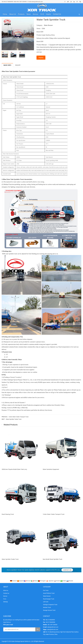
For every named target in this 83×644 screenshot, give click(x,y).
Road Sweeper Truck (49, 599)
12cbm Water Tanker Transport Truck (18, 417)
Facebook (65, 2)
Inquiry (48, 14)
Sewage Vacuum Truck (49, 610)
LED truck (46, 602)
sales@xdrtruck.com (37, 2)
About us (12, 14)
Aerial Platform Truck (49, 593)
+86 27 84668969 (8, 2)
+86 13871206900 (22, 2)
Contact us (57, 14)
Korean (57, 581)
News (29, 14)
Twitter (68, 2)
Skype (80, 2)
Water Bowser (48, 25)
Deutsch (14, 581)
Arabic (63, 581)
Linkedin (74, 2)
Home (5, 14)
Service (35, 14)
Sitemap (5, 602)
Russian (70, 581)
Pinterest (77, 2)
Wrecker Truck (47, 607)
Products (21, 14)
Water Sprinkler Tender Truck (14, 419)
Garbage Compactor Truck (50, 605)
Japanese (50, 581)
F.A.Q (42, 14)
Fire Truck (46, 590)
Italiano (35, 581)
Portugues (42, 581)
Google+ (71, 2)
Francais (28, 581)
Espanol (21, 581)
